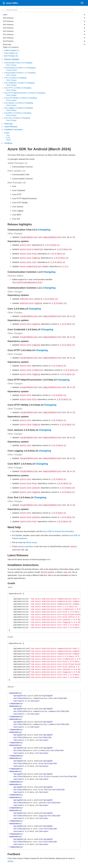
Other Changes (11, 65)
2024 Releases (44, 25)
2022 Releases (44, 31)
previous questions (25, 538)
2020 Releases (44, 38)
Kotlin (8, 137)
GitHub (10, 852)
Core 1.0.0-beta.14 (11, 78)
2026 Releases (44, 18)
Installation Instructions (14, 130)
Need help (8, 124)
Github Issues (31, 534)
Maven (9, 140)
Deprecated (44, 44)
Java (8, 135)
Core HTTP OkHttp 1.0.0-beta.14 (16, 98)
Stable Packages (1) (12, 50)
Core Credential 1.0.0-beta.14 (15, 83)
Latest (44, 15)
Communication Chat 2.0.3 (14, 63)
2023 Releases (44, 28)
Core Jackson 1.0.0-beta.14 (15, 103)
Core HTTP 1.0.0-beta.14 (14, 88)
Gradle (7, 133)
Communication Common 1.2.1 (16, 73)
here (49, 551)
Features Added (12, 70)
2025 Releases (44, 21)
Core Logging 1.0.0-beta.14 (14, 108)
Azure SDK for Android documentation (58, 523)
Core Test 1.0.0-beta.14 (13, 118)
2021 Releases (44, 34)
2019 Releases (44, 41)
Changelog (28, 63)
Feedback (8, 143)
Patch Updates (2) (11, 53)
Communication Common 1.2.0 (16, 68)
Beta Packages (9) (11, 56)
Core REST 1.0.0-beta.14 (14, 113)
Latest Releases (11, 127)
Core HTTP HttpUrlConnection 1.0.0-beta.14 (21, 93)
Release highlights (12, 59)
